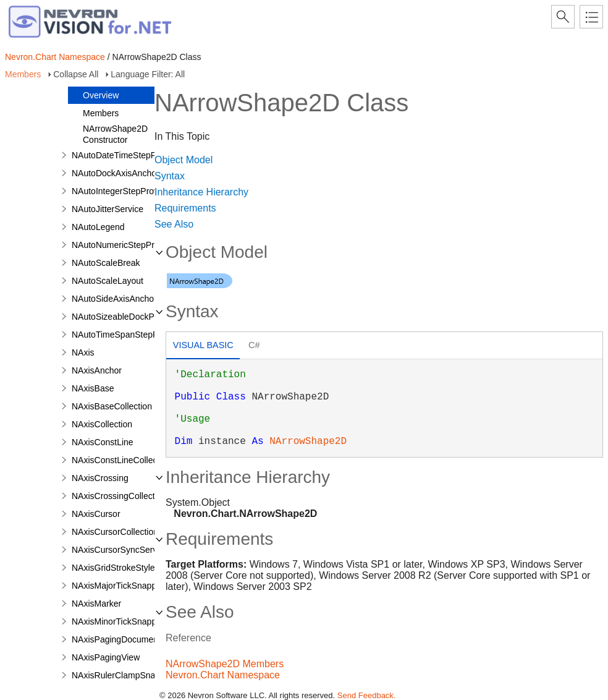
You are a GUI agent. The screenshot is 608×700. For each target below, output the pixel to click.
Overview (101, 95)
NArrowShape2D (308, 442)
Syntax (170, 176)
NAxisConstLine (103, 442)
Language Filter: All (148, 74)
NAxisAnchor (97, 370)
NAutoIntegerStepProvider (122, 191)
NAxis (83, 352)
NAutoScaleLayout (108, 281)
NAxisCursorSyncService (120, 550)
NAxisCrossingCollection (119, 496)
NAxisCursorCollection (115, 532)
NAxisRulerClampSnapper (122, 675)
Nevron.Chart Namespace (55, 57)
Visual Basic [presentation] (203, 345)
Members (23, 74)
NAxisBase (93, 388)
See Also (174, 224)
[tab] (203, 347)
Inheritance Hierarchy (201, 192)
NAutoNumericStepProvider (125, 245)
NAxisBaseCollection (112, 406)
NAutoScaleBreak (106, 263)
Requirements (185, 208)
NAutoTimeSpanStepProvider (128, 335)
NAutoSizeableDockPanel (121, 317)
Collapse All (76, 74)
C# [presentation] (254, 345)
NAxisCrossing (100, 478)
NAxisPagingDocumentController (135, 639)
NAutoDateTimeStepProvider (127, 155)
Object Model (184, 160)
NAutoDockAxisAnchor (116, 173)
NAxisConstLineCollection (121, 460)
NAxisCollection (102, 424)
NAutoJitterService (108, 209)
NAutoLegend (98, 227)
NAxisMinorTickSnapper (118, 621)
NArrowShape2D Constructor (115, 134)
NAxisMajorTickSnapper (118, 586)
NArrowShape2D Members (225, 664)
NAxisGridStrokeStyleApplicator (133, 568)
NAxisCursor (96, 514)
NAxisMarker (96, 604)
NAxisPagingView (106, 657)
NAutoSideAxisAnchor (114, 299)
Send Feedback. (367, 695)
